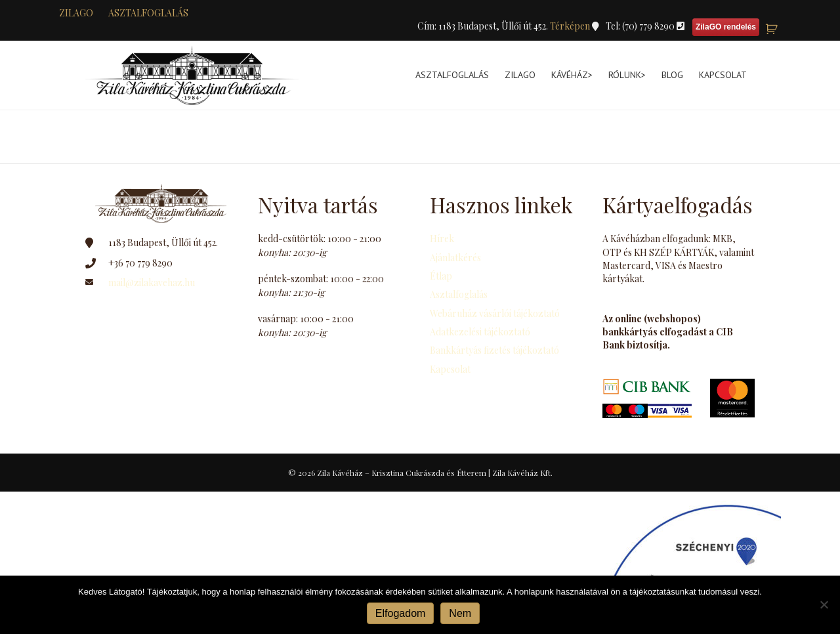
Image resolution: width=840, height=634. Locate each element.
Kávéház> (572, 75)
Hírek (442, 239)
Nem (460, 613)
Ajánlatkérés (455, 258)
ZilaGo (520, 75)
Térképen (571, 26)
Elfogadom (401, 613)
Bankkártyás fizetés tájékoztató (494, 350)
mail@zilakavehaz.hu (152, 283)
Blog (672, 75)
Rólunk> (627, 75)
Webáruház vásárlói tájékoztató (495, 313)
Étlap (441, 276)
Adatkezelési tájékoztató (480, 332)
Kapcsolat (723, 75)
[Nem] (824, 604)
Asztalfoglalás (148, 13)
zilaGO (76, 13)
